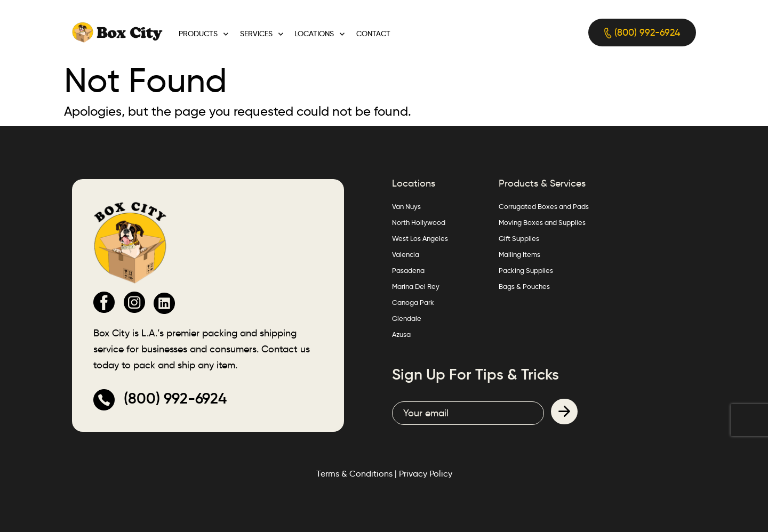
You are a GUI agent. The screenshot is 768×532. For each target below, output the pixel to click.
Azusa (401, 334)
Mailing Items (519, 254)
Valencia (406, 254)
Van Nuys (406, 206)
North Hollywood (419, 222)
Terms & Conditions (354, 474)
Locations (314, 34)
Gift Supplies (519, 238)
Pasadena (408, 270)
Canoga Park (413, 302)
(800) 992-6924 (642, 33)
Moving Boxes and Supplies (542, 222)
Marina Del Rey (416, 286)
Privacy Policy (426, 474)
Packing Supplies (526, 270)
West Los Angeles (420, 238)
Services (256, 34)
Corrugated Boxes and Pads (544, 206)
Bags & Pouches (524, 286)
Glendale (407, 318)
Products (198, 34)
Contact (373, 34)
